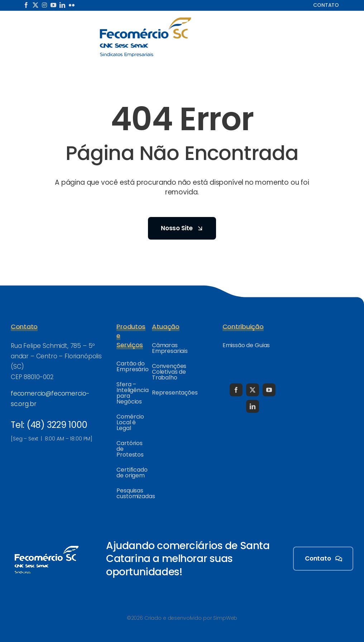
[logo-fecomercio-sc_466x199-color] (145, 19)
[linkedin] (62, 5)
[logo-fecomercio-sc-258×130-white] (47, 544)
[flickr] (72, 5)
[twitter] (35, 5)
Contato (326, 5)
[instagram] (44, 5)
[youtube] (53, 5)
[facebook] (26, 5)
